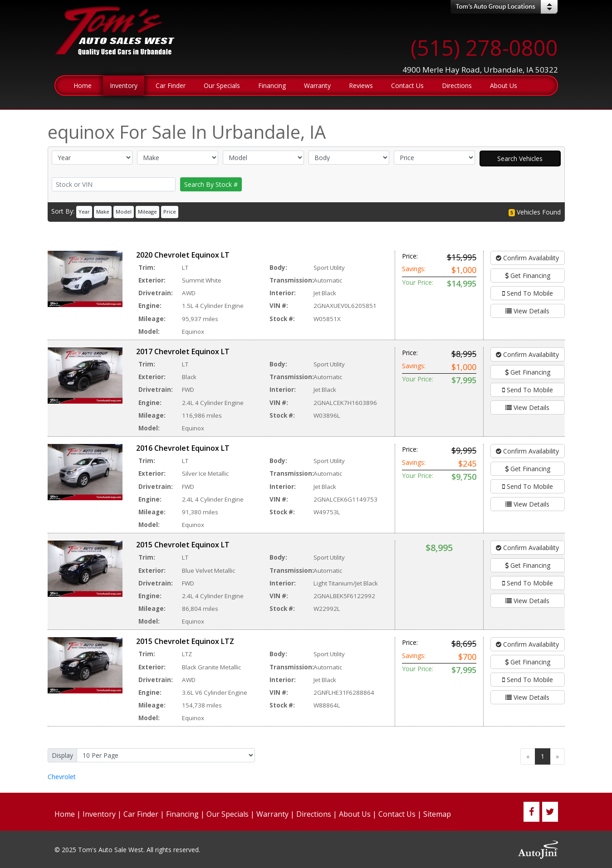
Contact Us (397, 814)
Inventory (99, 814)
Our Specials (228, 814)
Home (65, 814)
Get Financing (528, 276)
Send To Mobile (528, 293)
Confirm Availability (527, 258)
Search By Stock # (211, 184)
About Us (355, 814)
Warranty (272, 814)
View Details (527, 311)
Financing (182, 814)
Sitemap (437, 814)
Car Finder (141, 814)
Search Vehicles (520, 158)
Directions (314, 814)
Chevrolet (62, 777)
